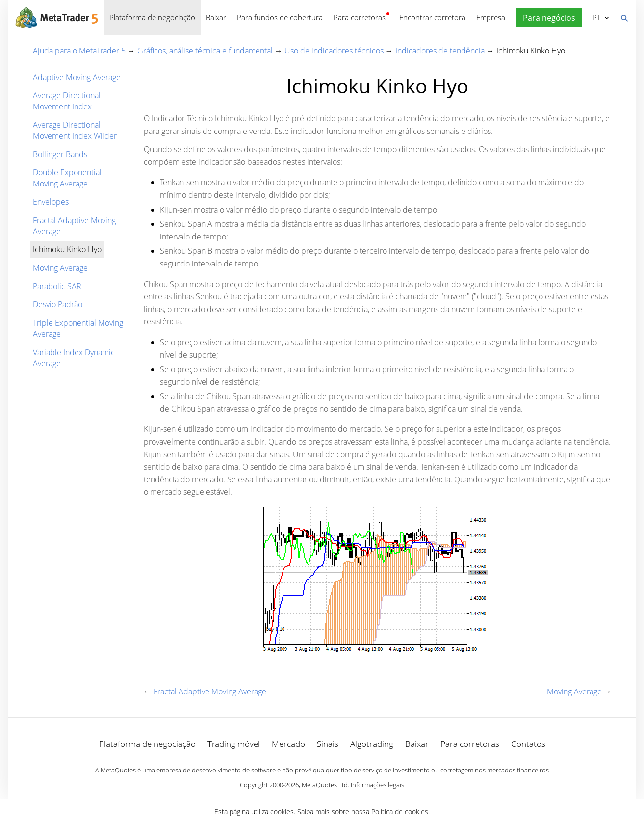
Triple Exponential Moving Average (78, 328)
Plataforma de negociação (152, 17)
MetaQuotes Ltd (325, 785)
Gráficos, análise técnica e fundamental (205, 51)
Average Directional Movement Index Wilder (75, 130)
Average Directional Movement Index (67, 101)
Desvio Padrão (58, 304)
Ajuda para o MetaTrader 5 (79, 51)
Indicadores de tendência (440, 51)
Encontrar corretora (432, 17)
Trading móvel (234, 744)
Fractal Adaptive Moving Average (74, 226)
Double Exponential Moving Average (67, 178)
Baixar (216, 17)
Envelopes (51, 202)
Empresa (491, 17)
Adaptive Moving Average (77, 77)
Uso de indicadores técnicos (334, 51)
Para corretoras (360, 17)
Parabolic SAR (57, 286)
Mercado (288, 744)
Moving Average (60, 268)
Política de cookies (400, 811)
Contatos (528, 744)
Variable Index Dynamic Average (74, 358)
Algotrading (372, 744)
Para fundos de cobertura (280, 17)
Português (596, 17)
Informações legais (377, 785)
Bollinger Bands (60, 154)
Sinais (328, 744)
